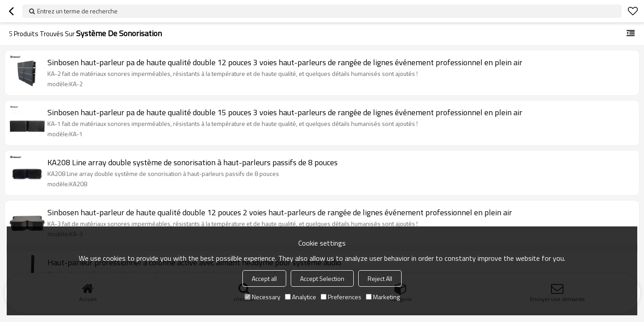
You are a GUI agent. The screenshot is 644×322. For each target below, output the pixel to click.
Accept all (264, 278)
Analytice (301, 297)
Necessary (263, 297)
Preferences (341, 297)
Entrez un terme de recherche (77, 11)
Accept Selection (322, 278)
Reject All (380, 278)
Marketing (383, 297)
